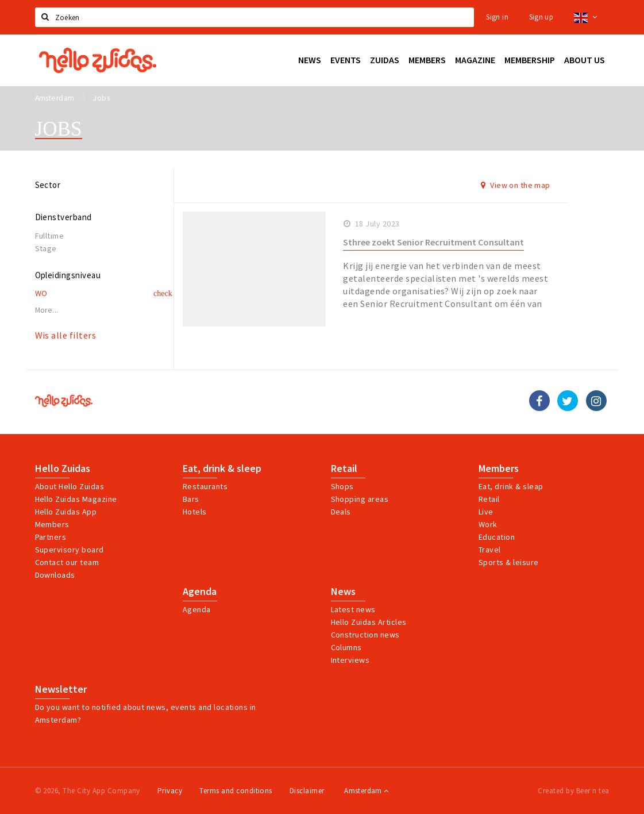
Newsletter (61, 689)
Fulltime (50, 236)
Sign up (541, 17)
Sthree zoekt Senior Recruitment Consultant (433, 242)
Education (497, 537)
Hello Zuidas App (66, 512)
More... (47, 310)
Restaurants (205, 486)
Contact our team (67, 562)
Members (52, 524)
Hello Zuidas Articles (369, 622)
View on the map (516, 185)
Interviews (350, 660)
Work (488, 524)
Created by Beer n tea (573, 791)
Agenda (200, 592)
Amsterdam (366, 791)
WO (41, 293)
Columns (346, 647)
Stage (46, 248)
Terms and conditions (236, 791)
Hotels (195, 512)
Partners (51, 537)
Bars (191, 499)
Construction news (365, 635)
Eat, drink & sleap (511, 486)
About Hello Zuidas (70, 486)
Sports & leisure (509, 562)
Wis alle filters (66, 335)
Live (486, 512)
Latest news (353, 609)
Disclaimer (307, 791)
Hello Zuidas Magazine (76, 499)
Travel (490, 550)
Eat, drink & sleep (222, 469)
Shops (342, 486)
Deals (341, 512)
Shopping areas (360, 499)
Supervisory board (70, 550)
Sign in (497, 17)
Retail (344, 469)
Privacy (170, 791)
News (343, 592)
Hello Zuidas (63, 469)
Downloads (55, 575)
